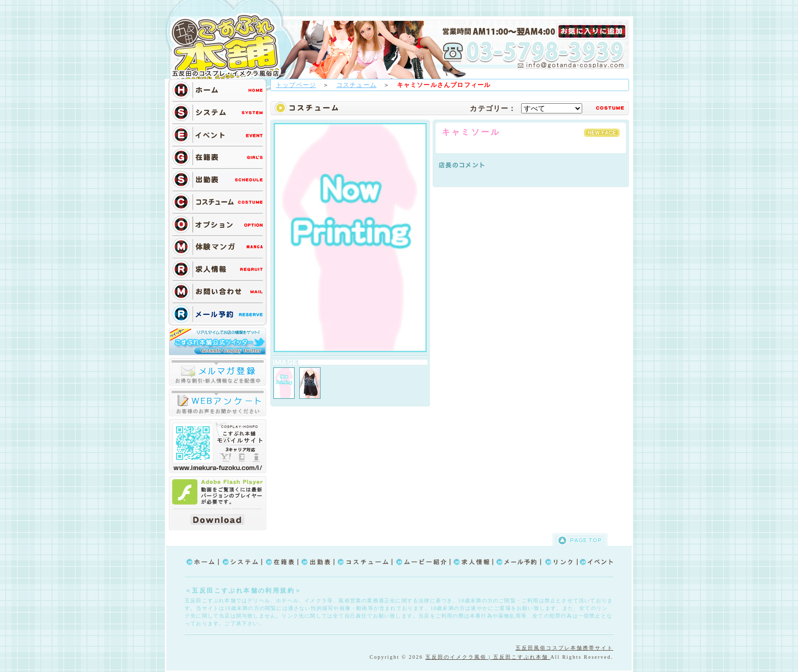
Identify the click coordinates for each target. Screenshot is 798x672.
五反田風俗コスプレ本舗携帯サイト (564, 648)
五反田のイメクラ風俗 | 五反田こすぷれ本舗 (488, 657)
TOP (229, 47)
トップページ (296, 85)
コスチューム (357, 85)
